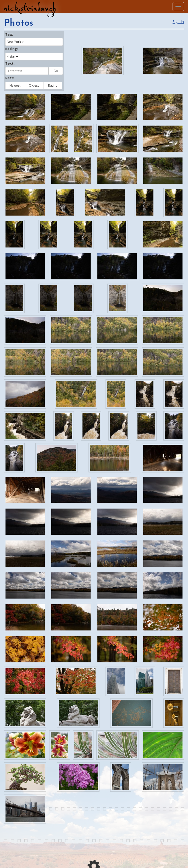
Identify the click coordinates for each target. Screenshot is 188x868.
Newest (15, 85)
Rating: (12, 49)
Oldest (34, 85)
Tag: (9, 34)
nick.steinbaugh (30, 8)
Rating (53, 85)
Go (56, 71)
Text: (10, 63)
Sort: (10, 78)
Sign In (178, 22)
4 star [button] (12, 56)
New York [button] (15, 42)
